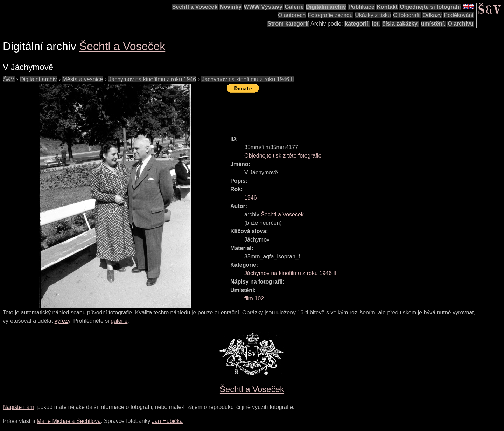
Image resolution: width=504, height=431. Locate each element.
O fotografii (407, 15)
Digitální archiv (326, 7)
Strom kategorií (288, 24)
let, (376, 24)
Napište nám (19, 407)
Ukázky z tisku (373, 15)
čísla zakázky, (400, 24)
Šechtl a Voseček (195, 7)
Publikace (361, 7)
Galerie (294, 7)
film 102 (254, 298)
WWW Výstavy (263, 7)
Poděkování (459, 15)
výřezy (62, 321)
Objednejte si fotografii (430, 7)
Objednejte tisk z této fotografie (283, 156)
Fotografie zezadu (330, 15)
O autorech (292, 15)
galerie (119, 321)
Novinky (231, 7)
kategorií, (357, 24)
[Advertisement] (354, 111)
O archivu (461, 24)
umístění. (433, 24)
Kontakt (387, 7)
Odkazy (432, 15)
